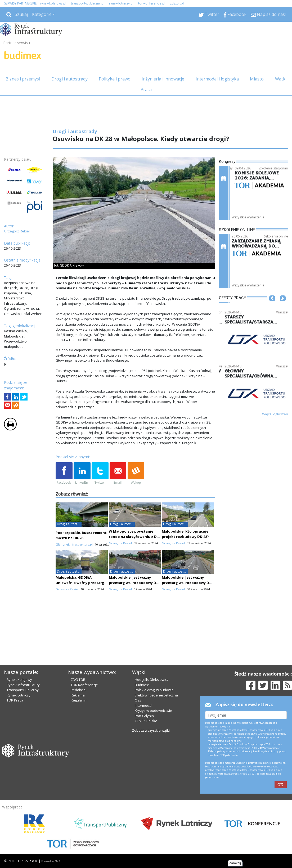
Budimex (142, 685)
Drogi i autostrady (69, 79)
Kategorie (42, 14)
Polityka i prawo (115, 79)
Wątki (281, 79)
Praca (146, 89)
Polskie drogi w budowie (154, 690)
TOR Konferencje (84, 685)
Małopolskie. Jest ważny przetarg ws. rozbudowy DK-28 (187, 583)
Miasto (257, 79)
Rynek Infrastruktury (23, 685)
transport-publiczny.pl (88, 3)
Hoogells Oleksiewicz (152, 680)
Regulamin (79, 700)
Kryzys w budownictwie (153, 710)
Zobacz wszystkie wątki (151, 730)
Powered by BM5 (51, 861)
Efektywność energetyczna (156, 695)
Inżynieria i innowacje (163, 79)
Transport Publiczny (23, 690)
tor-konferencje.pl (152, 3)
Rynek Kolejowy (19, 680)
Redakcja (78, 690)
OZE (138, 700)
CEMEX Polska (146, 721)
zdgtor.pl (177, 3)
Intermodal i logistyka (217, 79)
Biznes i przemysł (23, 79)
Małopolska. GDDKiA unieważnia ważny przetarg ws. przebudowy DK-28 (80, 583)
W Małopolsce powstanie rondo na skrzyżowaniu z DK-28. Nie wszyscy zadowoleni (134, 537)
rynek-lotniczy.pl (121, 3)
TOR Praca (15, 700)
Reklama (78, 695)
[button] (272, 306)
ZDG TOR (78, 680)
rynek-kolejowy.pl (53, 3)
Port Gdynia (144, 716)
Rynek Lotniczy (19, 695)
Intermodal (143, 705)
